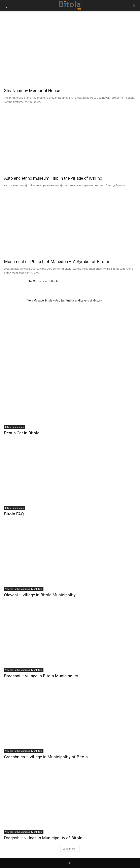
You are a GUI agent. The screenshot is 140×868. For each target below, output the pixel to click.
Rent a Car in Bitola (22, 433)
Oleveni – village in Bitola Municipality (40, 595)
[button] (6, 5)
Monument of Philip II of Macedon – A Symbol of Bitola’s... (59, 262)
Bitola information (15, 427)
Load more (70, 849)
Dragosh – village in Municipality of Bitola (43, 838)
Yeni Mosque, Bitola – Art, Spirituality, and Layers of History (65, 300)
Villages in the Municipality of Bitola (24, 589)
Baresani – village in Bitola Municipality (41, 676)
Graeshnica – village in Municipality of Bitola (46, 757)
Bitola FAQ (14, 514)
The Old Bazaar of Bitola (43, 281)
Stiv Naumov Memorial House (32, 91)
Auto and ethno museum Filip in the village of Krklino (53, 178)
